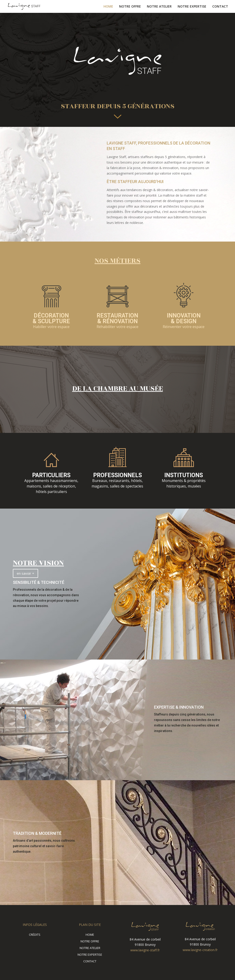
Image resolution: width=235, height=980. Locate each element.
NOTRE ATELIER (159, 7)
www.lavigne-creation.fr (200, 950)
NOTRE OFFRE (130, 7)
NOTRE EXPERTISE (192, 7)
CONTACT (220, 7)
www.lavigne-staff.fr (145, 950)
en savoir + (25, 573)
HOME (108, 7)
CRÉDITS (35, 935)
